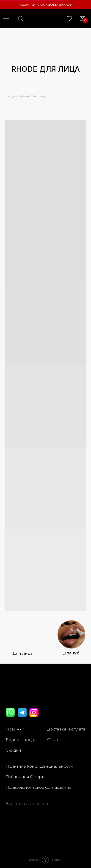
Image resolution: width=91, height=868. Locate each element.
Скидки (13, 750)
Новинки (15, 729)
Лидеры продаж (23, 740)
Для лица (40, 96)
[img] (72, 634)
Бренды (10, 96)
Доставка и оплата (66, 729)
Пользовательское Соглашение (39, 787)
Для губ (71, 653)
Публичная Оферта (26, 777)
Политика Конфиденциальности (39, 766)
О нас (53, 740)
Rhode (24, 96)
